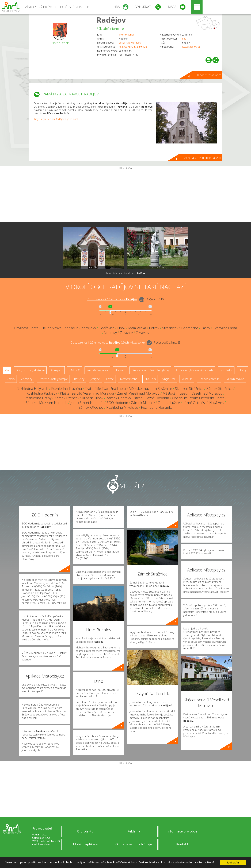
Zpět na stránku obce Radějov (203, 158)
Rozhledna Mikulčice (122, 407)
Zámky (11, 379)
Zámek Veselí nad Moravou (138, 393)
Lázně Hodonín (157, 398)
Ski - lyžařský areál (97, 370)
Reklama (134, 831)
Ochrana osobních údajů (134, 844)
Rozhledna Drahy (38, 398)
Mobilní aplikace (85, 844)
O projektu (85, 831)
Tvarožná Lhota (225, 328)
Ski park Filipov (92, 398)
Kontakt (182, 844)
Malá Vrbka (137, 328)
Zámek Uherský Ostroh (124, 398)
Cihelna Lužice (169, 403)
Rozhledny (226, 370)
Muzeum (187, 379)
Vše (7, 370)
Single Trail (169, 379)
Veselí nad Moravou (130, 43)
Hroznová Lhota (26, 328)
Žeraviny (142, 333)
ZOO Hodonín (117, 403)
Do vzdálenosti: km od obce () (108, 342)
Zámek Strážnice (219, 389)
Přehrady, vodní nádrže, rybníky (150, 370)
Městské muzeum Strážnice (150, 389)
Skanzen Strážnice (189, 389)
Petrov (154, 328)
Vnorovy (111, 333)
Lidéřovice (107, 328)
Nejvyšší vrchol (129, 379)
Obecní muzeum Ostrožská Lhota (198, 398)
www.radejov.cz (191, 47)
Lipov (121, 328)
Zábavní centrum (209, 379)
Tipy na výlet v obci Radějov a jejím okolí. (56, 119)
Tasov (206, 328)
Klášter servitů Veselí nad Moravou (87, 393)
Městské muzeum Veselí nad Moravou (193, 393)
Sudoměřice (189, 328)
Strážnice (169, 328)
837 (184, 39)
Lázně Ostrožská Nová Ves (203, 403)
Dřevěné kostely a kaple (53, 379)
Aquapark (57, 370)
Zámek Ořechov (91, 407)
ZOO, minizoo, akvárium (30, 370)
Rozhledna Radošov (42, 393)
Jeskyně (95, 379)
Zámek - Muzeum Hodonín (46, 403)
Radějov (111, 20)
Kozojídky (89, 328)
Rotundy (79, 379)
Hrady (243, 370)
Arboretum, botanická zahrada (195, 370)
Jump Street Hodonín (87, 403)
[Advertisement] (125, 196)
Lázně (110, 379)
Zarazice (126, 333)
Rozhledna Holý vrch (32, 389)
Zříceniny (27, 379)
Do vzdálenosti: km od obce (112, 299)
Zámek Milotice (143, 403)
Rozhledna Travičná (67, 389)
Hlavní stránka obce (209, 75)
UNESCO (75, 370)
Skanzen (120, 370)
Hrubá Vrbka (52, 328)
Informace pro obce (182, 831)
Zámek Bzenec (66, 398)
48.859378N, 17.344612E (133, 47)
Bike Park (150, 379)
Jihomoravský (126, 35)
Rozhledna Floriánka (157, 407)
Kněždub (71, 328)
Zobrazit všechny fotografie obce (126, 273)
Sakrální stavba (235, 379)
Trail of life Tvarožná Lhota (105, 389)
